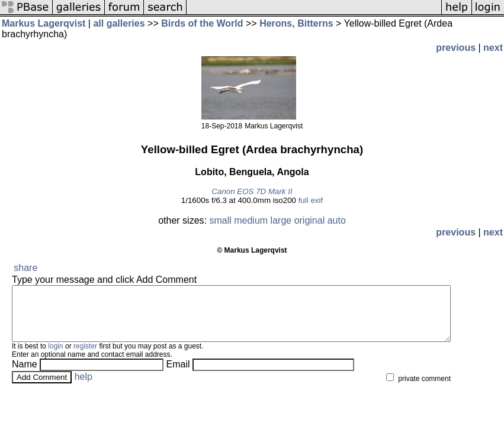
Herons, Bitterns (296, 23)
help (84, 387)
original (310, 220)
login (55, 357)
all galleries (119, 23)
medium (251, 220)
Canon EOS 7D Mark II (252, 191)
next (493, 48)
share (25, 268)
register (85, 357)
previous (456, 48)
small (220, 220)
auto (337, 220)
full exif (311, 200)
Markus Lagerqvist (44, 23)
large (281, 220)
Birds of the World (202, 23)
